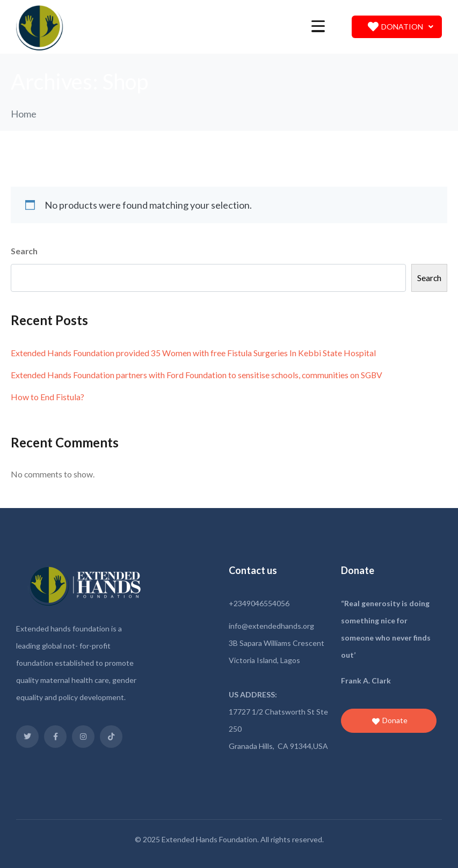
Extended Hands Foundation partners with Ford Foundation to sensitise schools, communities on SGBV (197, 375)
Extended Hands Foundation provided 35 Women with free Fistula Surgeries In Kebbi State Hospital (193, 353)
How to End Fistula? (48, 397)
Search (24, 251)
